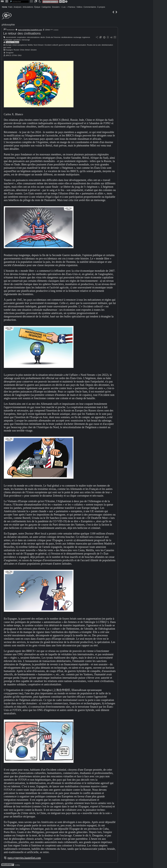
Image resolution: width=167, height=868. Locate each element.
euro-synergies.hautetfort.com (30, 30)
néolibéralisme (67, 37)
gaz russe (7, 47)
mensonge (26, 40)
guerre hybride (64, 45)
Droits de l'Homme (53, 37)
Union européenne (20, 45)
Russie (16, 50)
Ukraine (34, 50)
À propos (101, 7)
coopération (21, 37)
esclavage (77, 37)
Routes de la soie (94, 45)
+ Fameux (71, 7)
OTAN (14, 55)
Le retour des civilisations (22, 33)
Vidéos (79, 7)
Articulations (28, 7)
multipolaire (8, 40)
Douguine (10, 53)
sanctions (17, 40)
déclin (43, 37)
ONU (20, 55)
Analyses (18, 7)
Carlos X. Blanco (12, 42)
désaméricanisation (79, 45)
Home (5, 7)
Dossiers (56, 7)
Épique (37, 7)
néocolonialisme (33, 37)
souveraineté (11, 37)
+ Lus (63, 7)
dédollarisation (107, 45)
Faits (10, 7)
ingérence (86, 37)
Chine (22, 50)
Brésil (28, 50)
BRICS (9, 55)
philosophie (8, 25)
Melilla (30, 45)
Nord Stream (39, 45)
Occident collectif (51, 45)
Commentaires (90, 7)
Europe (9, 45)
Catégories (46, 7)
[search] (19, 2)
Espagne (9, 50)
